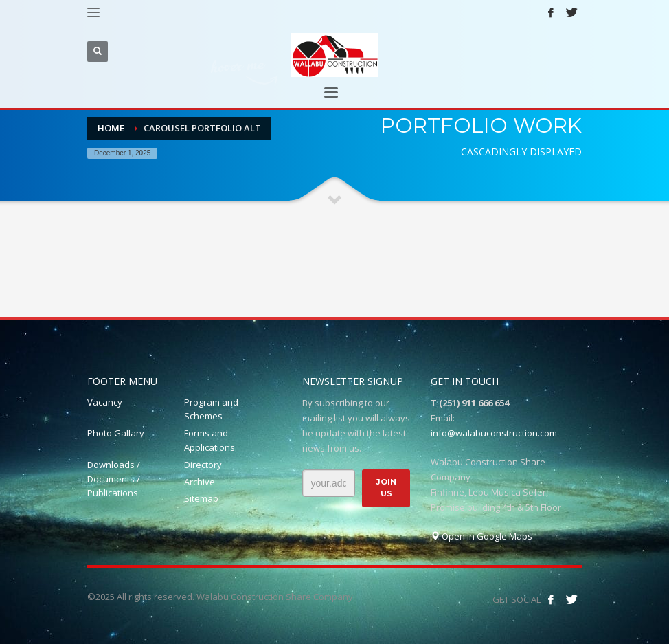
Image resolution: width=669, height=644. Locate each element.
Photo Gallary (116, 433)
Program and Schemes (211, 409)
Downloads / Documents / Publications (114, 479)
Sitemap (201, 498)
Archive (200, 482)
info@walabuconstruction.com (494, 433)
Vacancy (105, 402)
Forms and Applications (209, 440)
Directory (203, 465)
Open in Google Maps (481, 536)
